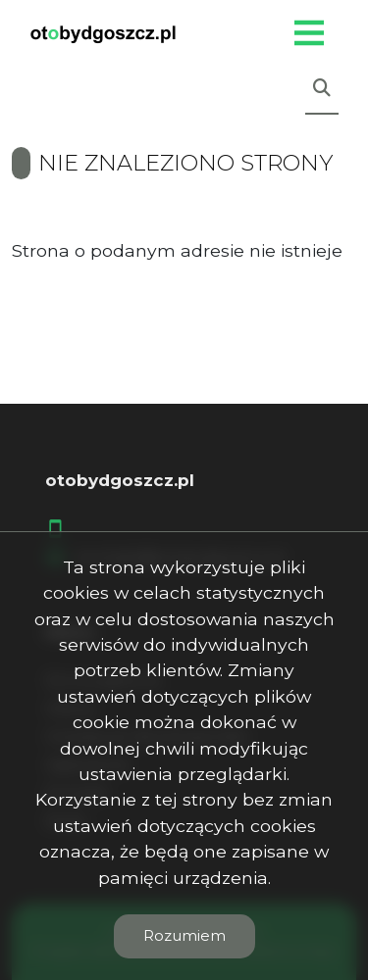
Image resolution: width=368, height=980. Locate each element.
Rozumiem (184, 935)
